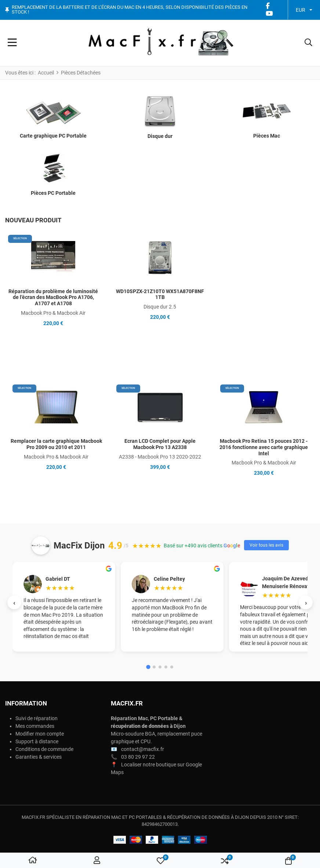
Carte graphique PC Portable (53, 136)
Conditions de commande (44, 749)
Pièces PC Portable (53, 193)
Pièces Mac (267, 136)
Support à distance (37, 741)
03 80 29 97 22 (138, 757)
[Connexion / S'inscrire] (97, 861)
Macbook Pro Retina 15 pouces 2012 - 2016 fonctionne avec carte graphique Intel (264, 447)
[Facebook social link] (268, 6)
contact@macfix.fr (143, 749)
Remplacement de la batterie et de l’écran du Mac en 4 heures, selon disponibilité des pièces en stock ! (130, 10)
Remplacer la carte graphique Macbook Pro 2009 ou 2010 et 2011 (56, 444)
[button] (308, 43)
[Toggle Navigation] (12, 43)
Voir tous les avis (266, 545)
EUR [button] (301, 10)
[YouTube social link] (269, 14)
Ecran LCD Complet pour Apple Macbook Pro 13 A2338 (160, 444)
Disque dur (160, 136)
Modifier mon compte (40, 734)
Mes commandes (35, 726)
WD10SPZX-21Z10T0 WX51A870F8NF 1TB (160, 294)
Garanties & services (39, 757)
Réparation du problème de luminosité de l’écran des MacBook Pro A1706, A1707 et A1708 (53, 298)
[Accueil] (33, 861)
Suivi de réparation (37, 718)
